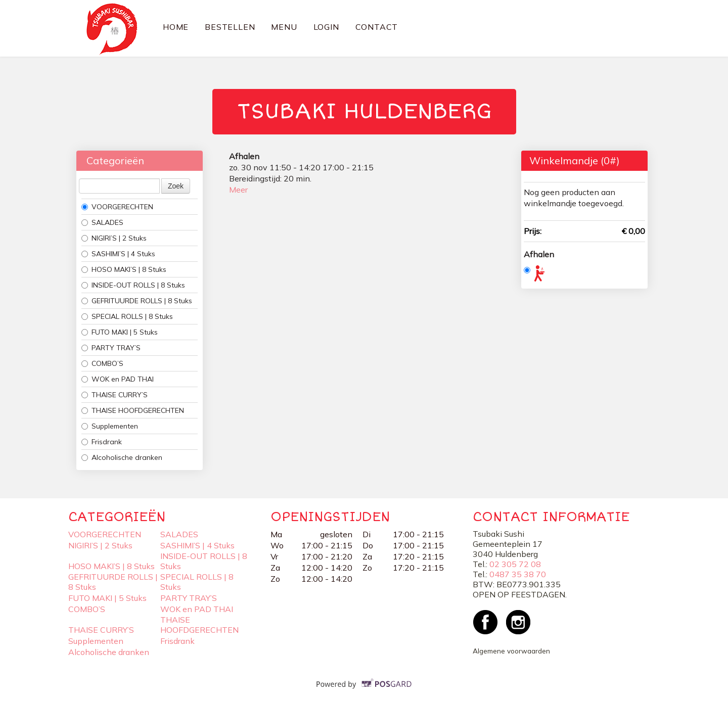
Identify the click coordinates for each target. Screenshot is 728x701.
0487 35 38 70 (518, 574)
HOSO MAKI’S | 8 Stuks (124, 269)
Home (176, 27)
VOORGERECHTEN (117, 207)
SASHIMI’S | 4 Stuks (118, 254)
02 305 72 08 (515, 564)
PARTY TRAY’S (111, 348)
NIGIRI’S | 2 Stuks (114, 238)
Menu (284, 27)
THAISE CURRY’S (115, 395)
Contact (377, 27)
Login (326, 27)
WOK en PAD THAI (118, 379)
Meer (238, 190)
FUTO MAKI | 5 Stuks (120, 332)
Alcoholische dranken (122, 457)
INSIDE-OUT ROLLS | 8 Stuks (133, 285)
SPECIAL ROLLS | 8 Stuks (127, 316)
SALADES (102, 222)
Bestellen (230, 27)
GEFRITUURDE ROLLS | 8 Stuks (137, 301)
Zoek (176, 186)
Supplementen (110, 426)
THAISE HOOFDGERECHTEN (133, 410)
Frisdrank (102, 442)
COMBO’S (102, 363)
